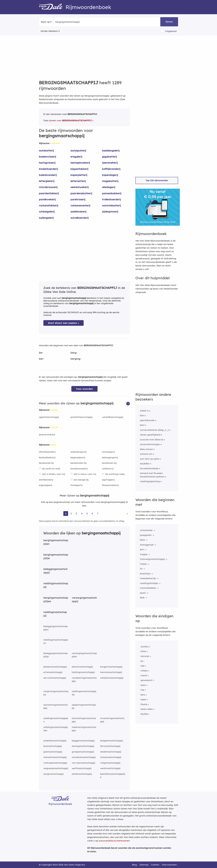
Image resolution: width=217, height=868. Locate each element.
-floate (144, 704)
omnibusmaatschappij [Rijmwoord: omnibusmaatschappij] (84, 757)
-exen (143, 685)
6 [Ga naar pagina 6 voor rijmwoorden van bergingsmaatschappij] (92, 513)
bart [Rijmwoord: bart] (142, 425)
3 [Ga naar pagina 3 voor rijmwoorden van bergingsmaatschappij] (76, 513)
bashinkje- (146, 574)
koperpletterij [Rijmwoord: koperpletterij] (79, 175)
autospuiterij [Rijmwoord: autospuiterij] (78, 151)
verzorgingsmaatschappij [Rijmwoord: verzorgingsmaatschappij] (84, 600)
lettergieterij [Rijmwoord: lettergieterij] (47, 181)
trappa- (144, 554)
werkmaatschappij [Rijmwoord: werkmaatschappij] (110, 768)
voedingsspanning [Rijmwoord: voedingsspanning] (150, 481)
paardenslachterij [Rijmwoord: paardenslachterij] (81, 193)
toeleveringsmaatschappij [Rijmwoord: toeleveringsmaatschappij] (84, 729)
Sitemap (144, 865)
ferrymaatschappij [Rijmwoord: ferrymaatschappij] (110, 746)
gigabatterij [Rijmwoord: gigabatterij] (109, 157)
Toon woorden (84, 389)
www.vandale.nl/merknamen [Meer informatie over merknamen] (114, 841)
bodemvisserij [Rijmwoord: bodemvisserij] (48, 157)
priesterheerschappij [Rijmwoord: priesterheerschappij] (81, 417)
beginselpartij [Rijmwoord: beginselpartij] (78, 457)
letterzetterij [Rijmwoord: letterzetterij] (78, 181)
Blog (134, 865)
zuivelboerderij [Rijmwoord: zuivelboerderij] (80, 218)
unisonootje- (147, 530)
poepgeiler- (146, 535)
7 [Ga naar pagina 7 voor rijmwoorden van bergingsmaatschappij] (98, 513)
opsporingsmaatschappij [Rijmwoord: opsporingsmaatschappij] (84, 706)
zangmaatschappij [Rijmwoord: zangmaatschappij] (53, 774)
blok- (143, 598)
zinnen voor (70, 120)
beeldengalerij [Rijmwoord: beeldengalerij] (111, 151)
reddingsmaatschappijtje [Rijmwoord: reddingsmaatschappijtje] (84, 693)
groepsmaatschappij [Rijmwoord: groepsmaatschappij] (83, 752)
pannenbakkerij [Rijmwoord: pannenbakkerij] (112, 193)
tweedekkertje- (148, 578)
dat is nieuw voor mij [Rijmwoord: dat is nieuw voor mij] (85, 474)
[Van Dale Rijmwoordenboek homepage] (52, 7)
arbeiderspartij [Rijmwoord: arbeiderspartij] (79, 452)
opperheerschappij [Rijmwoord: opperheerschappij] (49, 417)
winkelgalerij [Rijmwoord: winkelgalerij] (47, 212)
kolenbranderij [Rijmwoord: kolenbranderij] (48, 175)
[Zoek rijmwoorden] (70, 22)
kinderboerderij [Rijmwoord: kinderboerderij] (48, 169)
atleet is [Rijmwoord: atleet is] (144, 411)
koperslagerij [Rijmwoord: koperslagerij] (110, 175)
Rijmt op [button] (45, 22)
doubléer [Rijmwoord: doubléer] (145, 464)
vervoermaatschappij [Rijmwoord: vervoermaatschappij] (83, 763)
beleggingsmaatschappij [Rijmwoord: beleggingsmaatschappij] (55, 571)
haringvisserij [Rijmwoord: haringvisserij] (47, 163)
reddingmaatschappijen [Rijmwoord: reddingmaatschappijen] (56, 720)
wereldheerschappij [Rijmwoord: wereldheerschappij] (113, 417)
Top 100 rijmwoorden (157, 180)
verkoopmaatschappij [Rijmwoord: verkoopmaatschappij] (55, 763)
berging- (76, 359)
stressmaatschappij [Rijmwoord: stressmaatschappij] (111, 757)
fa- (142, 569)
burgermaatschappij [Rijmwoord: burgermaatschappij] (111, 667)
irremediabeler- (148, 588)
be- (41, 353)
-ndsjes (144, 671)
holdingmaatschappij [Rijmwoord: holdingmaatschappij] (83, 672)
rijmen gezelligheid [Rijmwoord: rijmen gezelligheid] (150, 435)
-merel (143, 675)
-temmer (145, 656)
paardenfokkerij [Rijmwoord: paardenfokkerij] (49, 193)
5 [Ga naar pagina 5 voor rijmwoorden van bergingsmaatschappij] (87, 513)
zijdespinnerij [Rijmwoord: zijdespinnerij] (110, 212)
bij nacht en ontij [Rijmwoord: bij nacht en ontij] (51, 469)
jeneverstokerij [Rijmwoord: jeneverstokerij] (47, 435)
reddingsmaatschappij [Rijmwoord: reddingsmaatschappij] (56, 585)
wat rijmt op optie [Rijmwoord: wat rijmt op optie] (149, 459)
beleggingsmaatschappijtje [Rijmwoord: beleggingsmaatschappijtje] (56, 655)
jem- (142, 549)
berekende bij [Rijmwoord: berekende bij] (46, 463)
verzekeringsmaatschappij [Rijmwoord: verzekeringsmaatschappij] (84, 680)
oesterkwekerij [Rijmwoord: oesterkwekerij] (80, 187)
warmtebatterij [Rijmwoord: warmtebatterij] (111, 205)
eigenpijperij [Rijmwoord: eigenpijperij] (46, 485)
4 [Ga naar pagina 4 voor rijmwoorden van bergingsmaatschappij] (82, 513)
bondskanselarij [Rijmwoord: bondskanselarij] (79, 469)
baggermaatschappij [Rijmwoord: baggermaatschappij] (83, 741)
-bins (142, 695)
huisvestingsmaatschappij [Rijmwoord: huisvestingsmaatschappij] (84, 720)
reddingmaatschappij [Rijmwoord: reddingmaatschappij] (55, 614)
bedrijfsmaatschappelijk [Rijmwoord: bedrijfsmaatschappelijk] (113, 776)
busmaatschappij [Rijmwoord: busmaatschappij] (53, 746)
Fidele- (144, 564)
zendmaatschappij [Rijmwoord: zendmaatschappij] (82, 774)
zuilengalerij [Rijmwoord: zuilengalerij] (46, 218)
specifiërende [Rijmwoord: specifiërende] (147, 420)
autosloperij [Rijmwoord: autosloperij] (108, 452)
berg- (74, 353)
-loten (143, 651)
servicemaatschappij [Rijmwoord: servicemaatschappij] (55, 678)
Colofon (155, 865)
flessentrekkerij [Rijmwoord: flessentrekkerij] (110, 485)
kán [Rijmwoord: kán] (142, 415)
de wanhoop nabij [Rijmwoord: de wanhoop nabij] (115, 474)
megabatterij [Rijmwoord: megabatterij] (110, 181)
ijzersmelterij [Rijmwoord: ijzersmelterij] (110, 163)
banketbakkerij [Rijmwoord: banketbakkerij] (47, 457)
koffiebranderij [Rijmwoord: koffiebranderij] (111, 169)
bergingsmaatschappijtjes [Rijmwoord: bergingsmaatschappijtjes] (56, 600)
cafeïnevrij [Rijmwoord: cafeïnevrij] (108, 469)
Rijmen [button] (169, 22)
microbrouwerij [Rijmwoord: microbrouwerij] (48, 187)
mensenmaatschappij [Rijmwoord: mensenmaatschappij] (55, 757)
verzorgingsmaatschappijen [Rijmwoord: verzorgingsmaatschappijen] (84, 655)
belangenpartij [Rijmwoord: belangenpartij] (110, 457)
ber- (42, 359)
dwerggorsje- (147, 545)
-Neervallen (146, 709)
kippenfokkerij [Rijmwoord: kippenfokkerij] (79, 169)
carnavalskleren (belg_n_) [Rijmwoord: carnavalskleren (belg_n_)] (154, 430)
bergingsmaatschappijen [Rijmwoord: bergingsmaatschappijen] (56, 542)
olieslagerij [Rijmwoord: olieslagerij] (109, 187)
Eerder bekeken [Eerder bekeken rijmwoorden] (49, 31)
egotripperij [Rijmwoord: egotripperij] (108, 480)
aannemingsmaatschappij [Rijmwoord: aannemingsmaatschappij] (56, 706)
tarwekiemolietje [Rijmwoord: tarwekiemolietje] (149, 468)
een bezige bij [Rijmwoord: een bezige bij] (81, 480)
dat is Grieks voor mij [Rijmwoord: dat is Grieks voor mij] (54, 474)
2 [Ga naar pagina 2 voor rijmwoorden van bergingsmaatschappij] (71, 513)
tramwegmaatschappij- (153, 559)
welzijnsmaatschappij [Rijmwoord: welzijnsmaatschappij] (112, 678)
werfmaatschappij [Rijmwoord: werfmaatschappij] (82, 768)
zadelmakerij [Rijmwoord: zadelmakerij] (78, 212)
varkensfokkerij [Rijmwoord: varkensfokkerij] (49, 205)
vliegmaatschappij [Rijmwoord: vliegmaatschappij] (110, 763)
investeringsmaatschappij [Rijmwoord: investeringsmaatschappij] (112, 720)
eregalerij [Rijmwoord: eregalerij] (76, 157)
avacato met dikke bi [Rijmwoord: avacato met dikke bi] (152, 440)
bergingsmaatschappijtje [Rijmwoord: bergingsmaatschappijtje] (56, 556)
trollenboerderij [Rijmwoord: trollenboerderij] (111, 199)
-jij (141, 661)
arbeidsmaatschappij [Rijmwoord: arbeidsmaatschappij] (55, 741)
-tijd (142, 666)
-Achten (144, 647)
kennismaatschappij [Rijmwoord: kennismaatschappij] (111, 672)
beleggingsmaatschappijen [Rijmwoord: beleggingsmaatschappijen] (56, 628)
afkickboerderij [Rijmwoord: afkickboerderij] (47, 452)
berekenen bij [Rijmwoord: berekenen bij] (109, 463)
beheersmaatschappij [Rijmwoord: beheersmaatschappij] (55, 667)
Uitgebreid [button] (171, 31)
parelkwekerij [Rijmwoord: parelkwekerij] (47, 199)
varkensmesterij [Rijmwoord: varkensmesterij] (80, 205)
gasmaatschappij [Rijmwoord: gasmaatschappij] (53, 752)
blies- (143, 540)
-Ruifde (144, 714)
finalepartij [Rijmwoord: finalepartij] (76, 485)
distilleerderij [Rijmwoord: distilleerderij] (46, 480)
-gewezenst (146, 680)
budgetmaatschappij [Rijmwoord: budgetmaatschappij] (112, 741)
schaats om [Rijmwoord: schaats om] (146, 454)
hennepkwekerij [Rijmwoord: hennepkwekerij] (80, 163)
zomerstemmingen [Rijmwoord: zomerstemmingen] (150, 444)
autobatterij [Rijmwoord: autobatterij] (46, 151)
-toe (142, 690)
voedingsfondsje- (149, 583)
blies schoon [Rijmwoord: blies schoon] (146, 449)
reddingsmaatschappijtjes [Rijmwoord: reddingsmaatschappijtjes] (56, 729)
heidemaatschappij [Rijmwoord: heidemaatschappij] (111, 752)
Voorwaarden (169, 865)
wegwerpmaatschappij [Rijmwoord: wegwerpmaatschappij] (56, 768)
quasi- (143, 593)
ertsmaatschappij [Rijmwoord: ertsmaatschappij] (53, 672)
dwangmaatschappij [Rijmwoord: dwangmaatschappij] (83, 746)
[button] (128, 403)
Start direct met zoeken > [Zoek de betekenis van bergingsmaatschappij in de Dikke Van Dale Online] (64, 323)
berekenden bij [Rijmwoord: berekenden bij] (79, 463)
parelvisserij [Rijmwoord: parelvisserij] (78, 199)
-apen (143, 699)
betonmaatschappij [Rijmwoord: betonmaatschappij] (82, 667)
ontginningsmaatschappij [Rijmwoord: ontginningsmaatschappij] (56, 693)
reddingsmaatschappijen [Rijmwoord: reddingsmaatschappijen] (56, 641)
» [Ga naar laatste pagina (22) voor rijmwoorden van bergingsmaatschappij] (127, 513)
